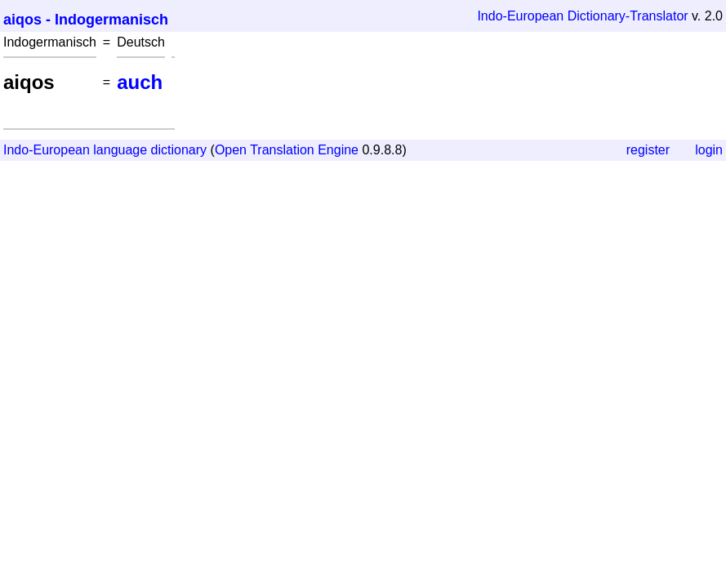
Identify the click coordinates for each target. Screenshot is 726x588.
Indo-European (520, 16)
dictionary (179, 150)
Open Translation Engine (287, 150)
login (709, 150)
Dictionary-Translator (628, 16)
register (648, 150)
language (120, 150)
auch (140, 82)
